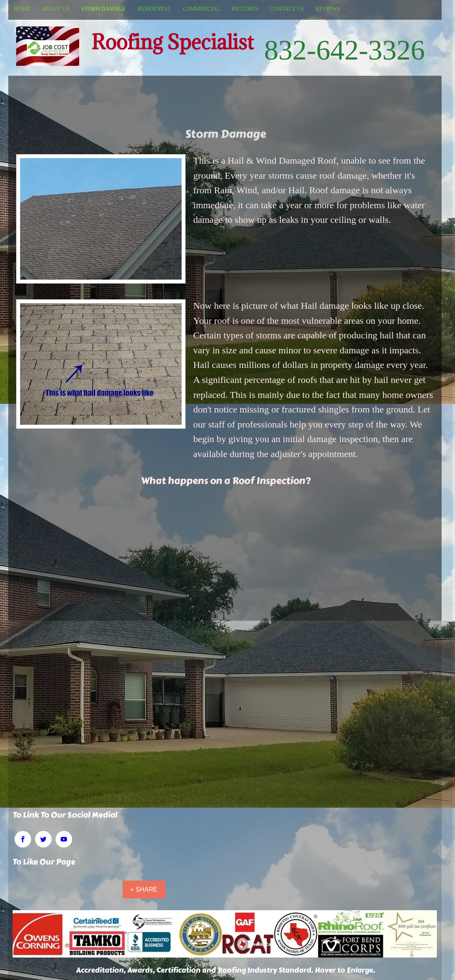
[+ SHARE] (144, 889)
